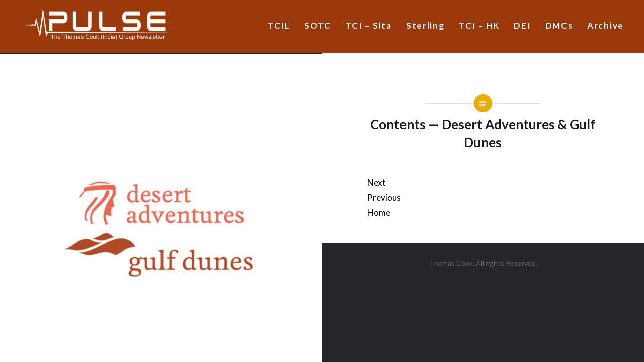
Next (377, 182)
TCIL (279, 25)
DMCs (559, 25)
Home (379, 212)
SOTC (318, 25)
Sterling (425, 25)
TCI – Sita (368, 25)
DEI (522, 25)
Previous (384, 197)
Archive (606, 25)
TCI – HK (479, 25)
